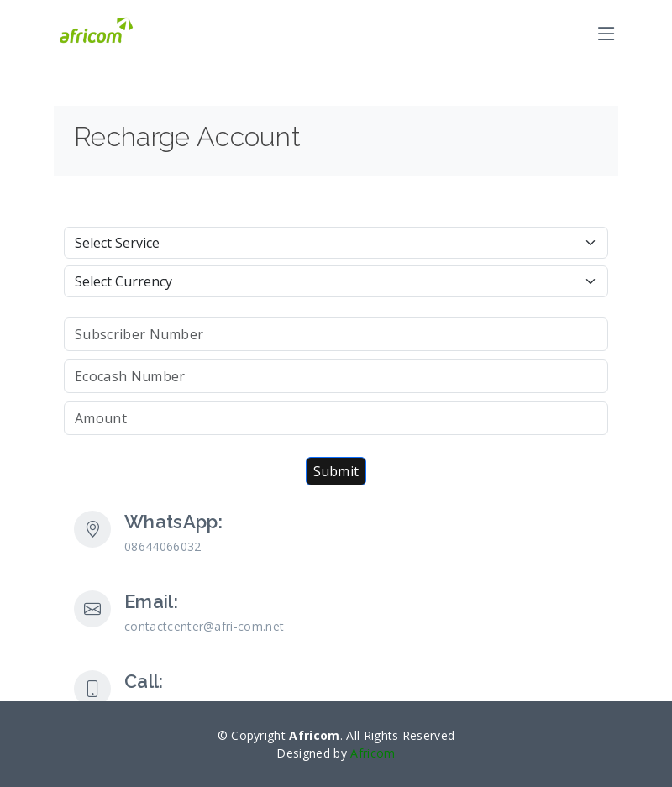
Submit (336, 471)
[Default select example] (336, 243)
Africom (373, 753)
